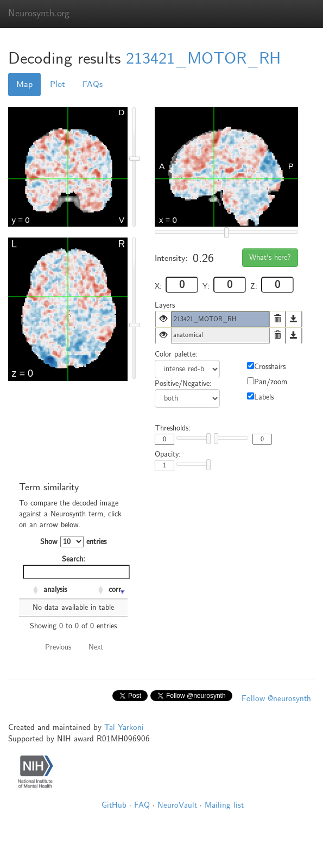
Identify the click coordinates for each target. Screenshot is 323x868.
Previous (58, 647)
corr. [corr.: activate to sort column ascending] (116, 589)
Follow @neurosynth (276, 698)
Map (24, 84)
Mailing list (224, 805)
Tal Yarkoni (124, 727)
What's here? (270, 257)
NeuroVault (177, 805)
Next (96, 647)
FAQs (93, 84)
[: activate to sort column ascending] (30, 590)
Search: (75, 567)
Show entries (73, 542)
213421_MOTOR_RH (203, 58)
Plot (58, 84)
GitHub (114, 805)
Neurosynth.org (39, 13)
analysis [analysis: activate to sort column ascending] (55, 589)
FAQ (142, 805)
